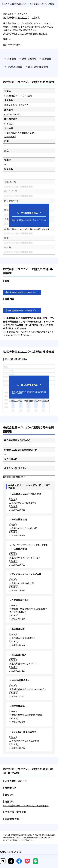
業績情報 (47, 59)
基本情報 (12, 59)
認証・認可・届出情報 (38, 67)
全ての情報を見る (27, 213)
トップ (5, 4)
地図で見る (10, 136)
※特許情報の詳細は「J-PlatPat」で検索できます (26, 805)
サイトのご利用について (14, 840)
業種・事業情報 (29, 59)
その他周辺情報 (15, 67)
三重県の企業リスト (18, 4)
